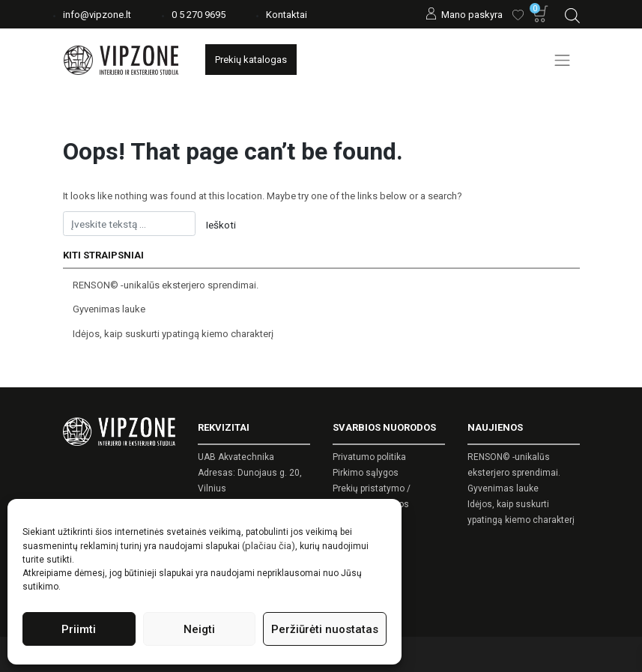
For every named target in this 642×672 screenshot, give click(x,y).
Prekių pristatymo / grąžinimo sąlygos (372, 496)
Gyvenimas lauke (109, 309)
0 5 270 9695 (199, 15)
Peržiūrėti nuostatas (325, 629)
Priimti (79, 629)
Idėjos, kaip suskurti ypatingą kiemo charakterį (173, 334)
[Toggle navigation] (563, 60)
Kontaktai (287, 15)
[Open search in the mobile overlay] (572, 14)
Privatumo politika (369, 457)
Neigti (199, 629)
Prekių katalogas (251, 60)
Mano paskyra (472, 15)
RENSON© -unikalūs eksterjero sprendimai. (166, 285)
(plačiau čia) (269, 546)
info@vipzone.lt (97, 15)
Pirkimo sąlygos (366, 473)
